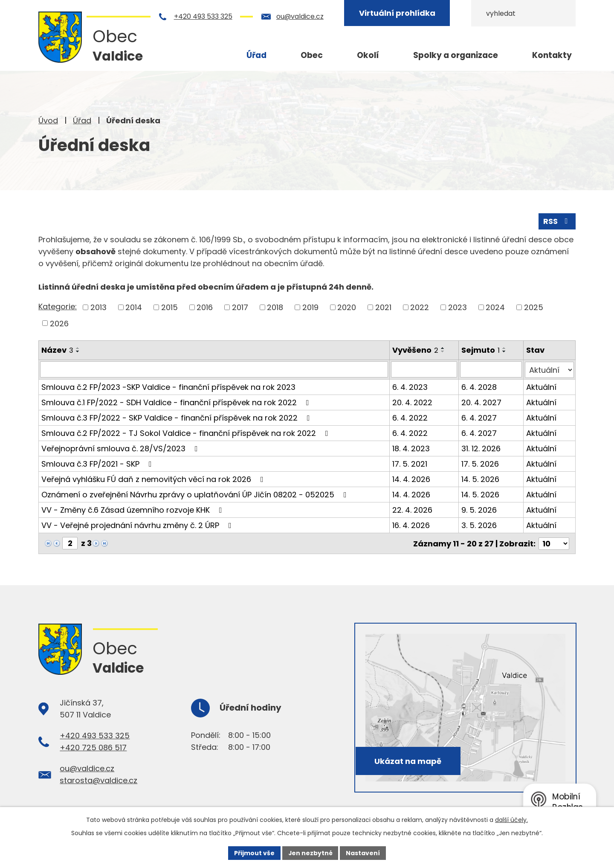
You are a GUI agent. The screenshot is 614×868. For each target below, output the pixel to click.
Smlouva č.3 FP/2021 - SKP (98, 463)
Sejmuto (481, 350)
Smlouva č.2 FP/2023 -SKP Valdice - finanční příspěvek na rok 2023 (168, 387)
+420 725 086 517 (93, 747)
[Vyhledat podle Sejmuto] (491, 369)
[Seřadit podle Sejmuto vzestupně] (504, 348)
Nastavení (363, 853)
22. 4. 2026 (412, 509)
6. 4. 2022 (410, 417)
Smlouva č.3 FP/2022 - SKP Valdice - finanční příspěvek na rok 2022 (177, 417)
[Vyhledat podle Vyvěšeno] (424, 369)
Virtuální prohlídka (404, 13)
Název (57, 350)
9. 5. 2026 (479, 509)
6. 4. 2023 (410, 387)
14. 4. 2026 (411, 479)
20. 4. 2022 (412, 402)
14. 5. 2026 (480, 479)
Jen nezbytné (310, 853)
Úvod (48, 120)
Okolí (368, 55)
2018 (275, 307)
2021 (383, 307)
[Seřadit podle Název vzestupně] (78, 348)
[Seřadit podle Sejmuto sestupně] (504, 351)
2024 (495, 307)
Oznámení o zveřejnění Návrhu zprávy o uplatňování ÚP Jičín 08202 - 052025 (196, 494)
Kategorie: (58, 306)
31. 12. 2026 (481, 448)
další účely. (511, 819)
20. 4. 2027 (481, 402)
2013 (98, 307)
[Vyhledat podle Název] (214, 369)
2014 (134, 307)
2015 (169, 307)
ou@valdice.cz (307, 16)
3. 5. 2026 (479, 525)
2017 (240, 307)
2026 (59, 323)
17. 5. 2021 (410, 463)
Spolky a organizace (456, 55)
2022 (420, 307)
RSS (557, 221)
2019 (310, 307)
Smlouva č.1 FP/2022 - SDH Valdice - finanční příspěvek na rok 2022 (177, 402)
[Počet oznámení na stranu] (554, 543)
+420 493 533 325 (210, 16)
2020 (347, 307)
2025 (534, 307)
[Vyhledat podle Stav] (549, 369)
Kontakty (552, 55)
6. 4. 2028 (479, 387)
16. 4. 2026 (411, 525)
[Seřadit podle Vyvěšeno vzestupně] (443, 348)
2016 (205, 307)
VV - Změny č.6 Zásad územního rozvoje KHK (133, 509)
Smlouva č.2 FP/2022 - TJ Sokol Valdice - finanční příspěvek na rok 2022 (187, 433)
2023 (458, 307)
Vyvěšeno (415, 350)
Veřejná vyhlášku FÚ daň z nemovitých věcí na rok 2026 (154, 479)
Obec (312, 55)
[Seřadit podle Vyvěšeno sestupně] (443, 351)
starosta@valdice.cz (98, 780)
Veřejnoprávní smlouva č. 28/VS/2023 (121, 448)
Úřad (82, 120)
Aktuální (541, 387)
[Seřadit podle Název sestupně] (78, 351)
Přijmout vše (254, 853)
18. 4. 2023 (411, 448)
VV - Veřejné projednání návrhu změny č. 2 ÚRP (138, 525)
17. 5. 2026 (480, 463)
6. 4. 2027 (479, 417)
